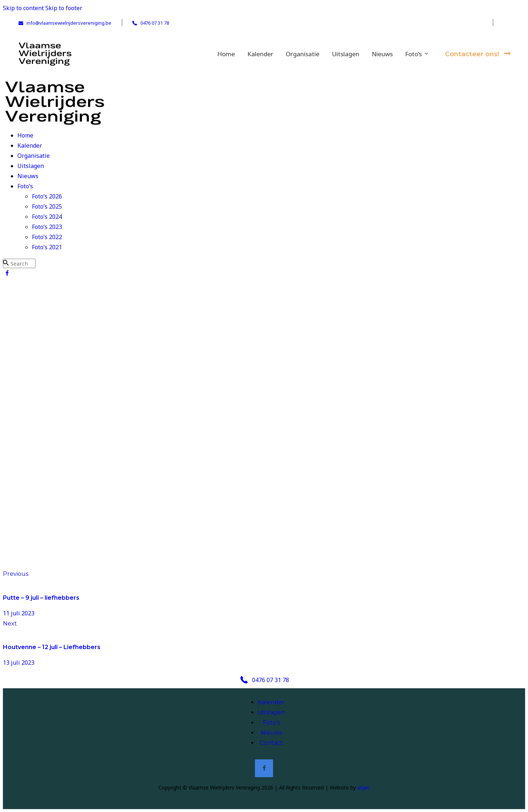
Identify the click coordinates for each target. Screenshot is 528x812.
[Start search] (6, 263)
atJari (363, 788)
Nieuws (271, 733)
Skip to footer (64, 8)
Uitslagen (271, 712)
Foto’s (271, 723)
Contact (271, 743)
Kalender (271, 702)
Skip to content (23, 8)
